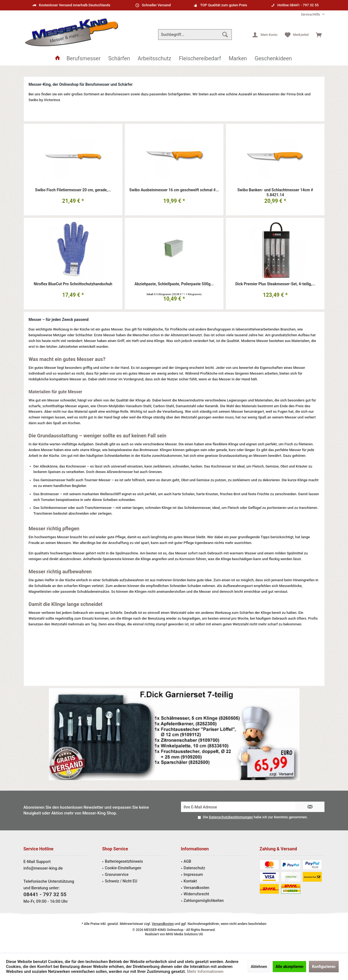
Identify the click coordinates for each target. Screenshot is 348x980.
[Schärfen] (119, 59)
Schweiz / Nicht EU (121, 881)
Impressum (193, 874)
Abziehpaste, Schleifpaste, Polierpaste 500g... (174, 284)
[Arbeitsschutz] (155, 59)
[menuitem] (311, 15)
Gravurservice (117, 874)
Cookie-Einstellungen (123, 868)
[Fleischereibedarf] (200, 59)
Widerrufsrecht (196, 894)
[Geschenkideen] (273, 59)
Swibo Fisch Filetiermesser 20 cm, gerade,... (73, 190)
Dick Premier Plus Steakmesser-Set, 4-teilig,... (275, 284)
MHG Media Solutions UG (185, 934)
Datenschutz (194, 868)
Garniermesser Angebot (174, 734)
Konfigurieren (324, 967)
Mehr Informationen (205, 972)
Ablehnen (259, 967)
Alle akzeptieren (289, 967)
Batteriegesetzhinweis (124, 861)
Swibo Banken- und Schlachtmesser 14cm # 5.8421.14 (275, 192)
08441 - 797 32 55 (45, 894)
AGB (188, 861)
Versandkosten (197, 888)
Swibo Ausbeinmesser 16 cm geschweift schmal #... (174, 190)
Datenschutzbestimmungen (231, 817)
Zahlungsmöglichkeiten (204, 901)
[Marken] (238, 59)
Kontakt (190, 881)
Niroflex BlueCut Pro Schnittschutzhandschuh (73, 284)
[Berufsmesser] (84, 59)
